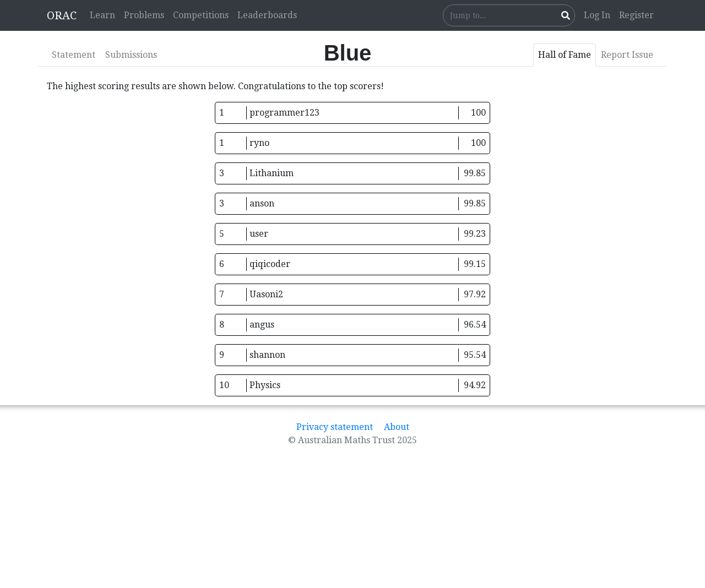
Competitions (201, 15)
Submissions (131, 55)
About (397, 427)
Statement (74, 55)
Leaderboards (267, 15)
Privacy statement (335, 427)
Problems (144, 15)
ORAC (62, 15)
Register (636, 15)
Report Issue (627, 55)
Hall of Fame (565, 55)
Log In (597, 15)
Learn (102, 15)
